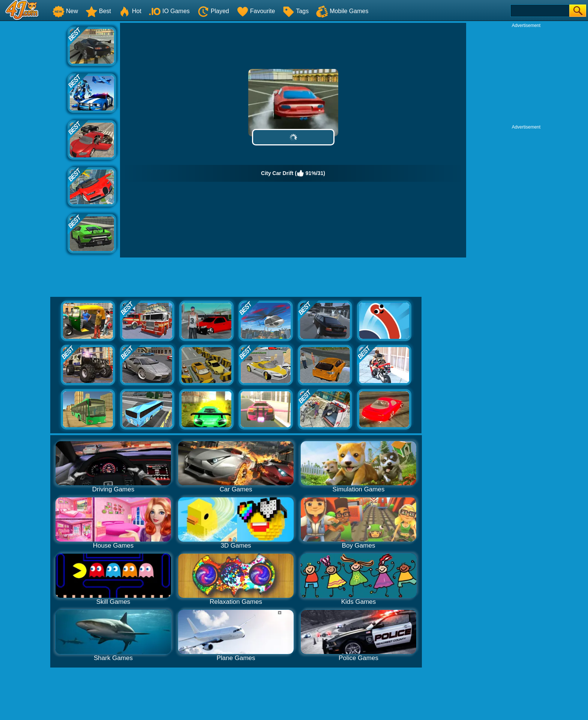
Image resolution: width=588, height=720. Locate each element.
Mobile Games (342, 11)
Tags (295, 11)
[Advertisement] (34, 135)
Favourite (256, 11)
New (65, 11)
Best (98, 11)
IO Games (169, 11)
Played (213, 11)
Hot (130, 11)
